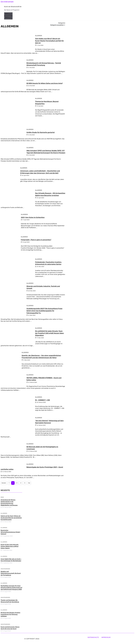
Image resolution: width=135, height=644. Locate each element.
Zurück (4, 483)
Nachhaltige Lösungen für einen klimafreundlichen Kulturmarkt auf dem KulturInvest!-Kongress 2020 (11, 588)
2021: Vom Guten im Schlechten (33, 217)
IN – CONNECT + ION (42, 400)
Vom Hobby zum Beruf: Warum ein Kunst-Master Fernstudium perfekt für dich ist (49, 41)
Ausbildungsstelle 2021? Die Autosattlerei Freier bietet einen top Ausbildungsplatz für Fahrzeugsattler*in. (45, 311)
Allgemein (39, 35)
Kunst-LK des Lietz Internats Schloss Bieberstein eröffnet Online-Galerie (10, 546)
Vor (29, 483)
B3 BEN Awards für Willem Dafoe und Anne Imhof (45, 83)
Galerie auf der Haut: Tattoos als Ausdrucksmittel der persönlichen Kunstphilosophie (11, 518)
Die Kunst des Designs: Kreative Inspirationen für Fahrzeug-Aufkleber (10, 614)
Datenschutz (93, 637)
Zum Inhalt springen (7, 2)
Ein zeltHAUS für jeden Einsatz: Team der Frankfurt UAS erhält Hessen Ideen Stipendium (49, 333)
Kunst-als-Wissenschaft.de (13, 7)
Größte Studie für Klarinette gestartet (41, 132)
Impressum (106, 637)
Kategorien (62, 23)
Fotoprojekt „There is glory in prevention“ (36, 240)
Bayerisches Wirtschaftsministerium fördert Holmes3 (10, 532)
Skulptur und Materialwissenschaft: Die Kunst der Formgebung (11, 573)
